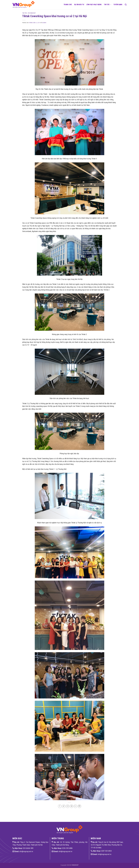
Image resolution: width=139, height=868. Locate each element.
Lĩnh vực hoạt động (94, 5)
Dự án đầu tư (79, 5)
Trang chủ (68, 5)
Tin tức (108, 5)
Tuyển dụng (118, 5)
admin (44, 23)
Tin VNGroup (32, 13)
